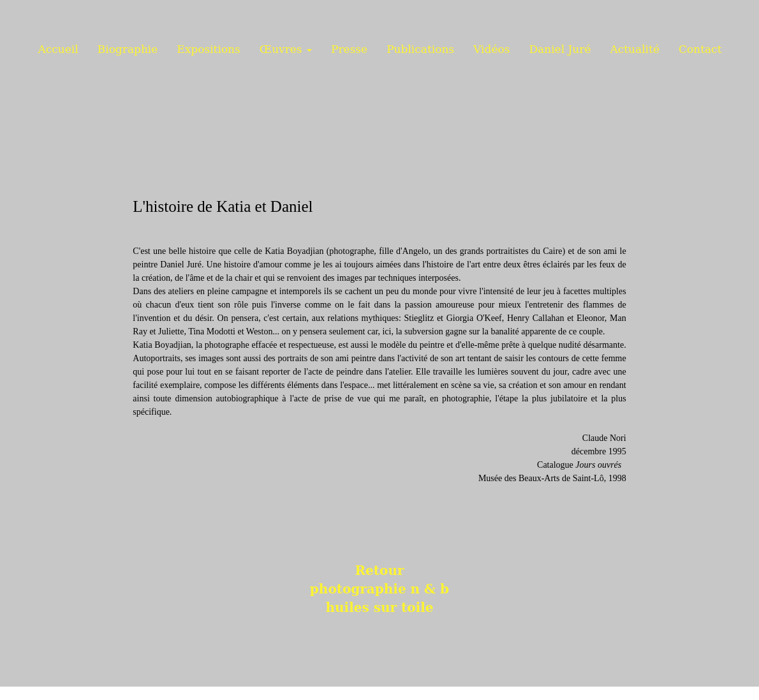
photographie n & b (379, 589)
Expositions (208, 49)
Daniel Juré (560, 49)
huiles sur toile (379, 607)
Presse (349, 49)
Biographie (128, 49)
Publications (420, 49)
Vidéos (491, 49)
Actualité (634, 49)
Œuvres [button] (286, 49)
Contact (700, 49)
